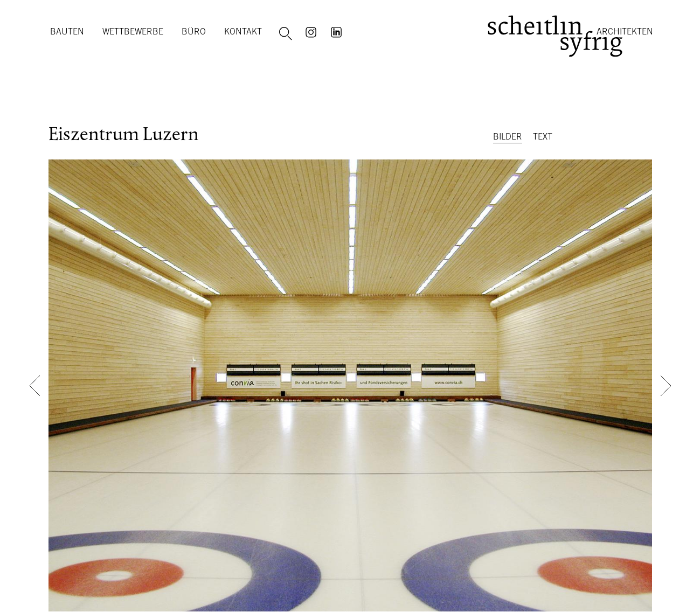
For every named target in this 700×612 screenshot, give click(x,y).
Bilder (508, 136)
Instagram (313, 31)
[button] (35, 386)
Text (543, 136)
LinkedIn (338, 31)
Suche (287, 34)
